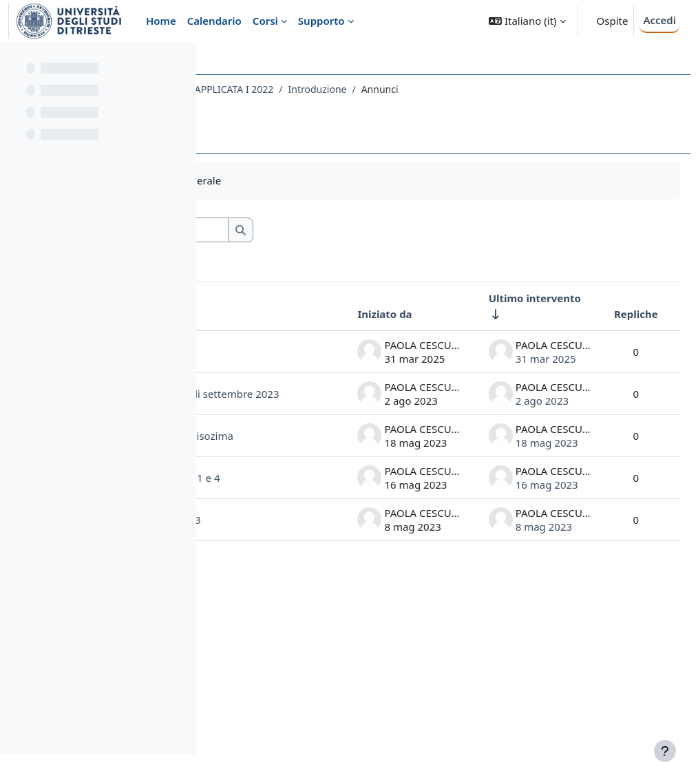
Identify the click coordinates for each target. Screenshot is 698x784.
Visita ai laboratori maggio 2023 (271, 689)
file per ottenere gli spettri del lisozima (267, 542)
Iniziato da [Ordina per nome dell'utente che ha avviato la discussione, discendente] (354, 314)
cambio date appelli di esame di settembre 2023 (269, 450)
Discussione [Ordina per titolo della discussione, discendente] (270, 314)
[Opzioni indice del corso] (180, 62)
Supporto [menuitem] (321, 21)
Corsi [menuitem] (265, 21)
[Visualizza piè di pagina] (665, 751)
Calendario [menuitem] (214, 21)
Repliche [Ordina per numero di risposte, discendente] (605, 314)
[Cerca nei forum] (337, 230)
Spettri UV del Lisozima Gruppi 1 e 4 (269, 619)
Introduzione (510, 89)
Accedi (659, 20)
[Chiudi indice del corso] (14, 62)
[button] (527, 21)
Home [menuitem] (161, 21)
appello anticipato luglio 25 (264, 365)
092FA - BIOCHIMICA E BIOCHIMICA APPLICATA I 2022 (345, 89)
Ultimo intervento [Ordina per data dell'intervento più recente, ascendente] (504, 298)
